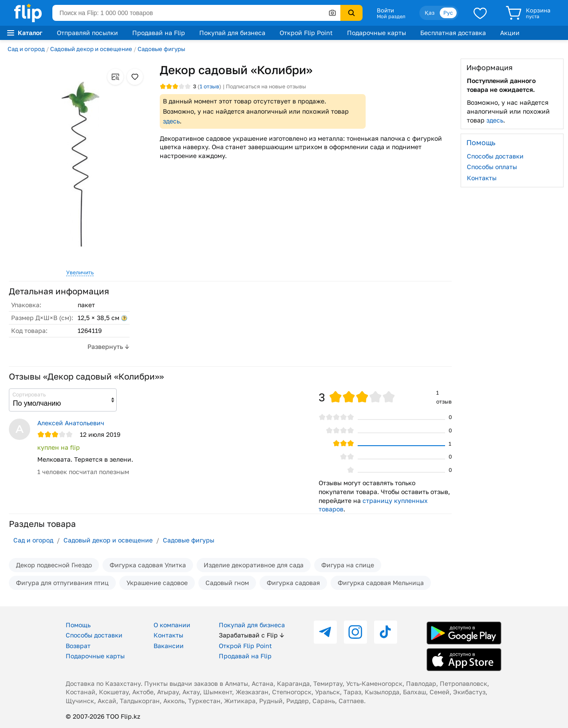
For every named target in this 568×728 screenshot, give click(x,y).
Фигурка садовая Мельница (381, 583)
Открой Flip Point (306, 33)
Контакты (482, 178)
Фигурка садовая (293, 583)
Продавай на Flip (159, 33)
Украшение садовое (157, 583)
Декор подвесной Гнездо (54, 565)
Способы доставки (495, 156)
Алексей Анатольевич (71, 423)
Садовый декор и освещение (91, 49)
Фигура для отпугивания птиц (62, 583)
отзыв (209, 86)
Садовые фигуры (161, 49)
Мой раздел (391, 16)
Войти (385, 10)
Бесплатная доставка (453, 33)
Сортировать (29, 394)
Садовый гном (227, 583)
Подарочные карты (377, 33)
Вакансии (169, 646)
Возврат (78, 646)
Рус (448, 13)
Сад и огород (26, 49)
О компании (172, 625)
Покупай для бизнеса (232, 33)
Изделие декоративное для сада (254, 565)
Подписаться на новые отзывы (266, 86)
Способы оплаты (492, 167)
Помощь (78, 625)
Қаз (430, 13)
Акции (510, 33)
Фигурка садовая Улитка (148, 565)
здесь (171, 121)
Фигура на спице (348, 565)
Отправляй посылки (87, 33)
